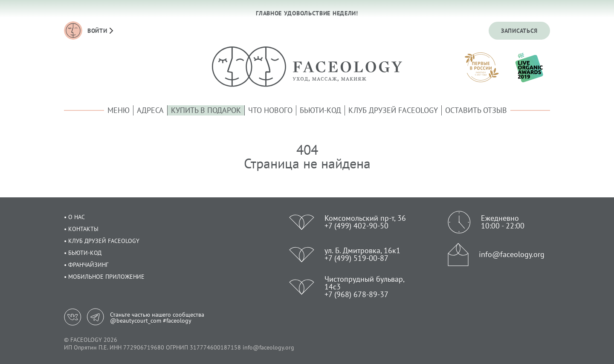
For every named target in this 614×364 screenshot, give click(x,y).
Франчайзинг (88, 265)
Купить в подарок (206, 110)
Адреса (150, 110)
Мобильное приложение (106, 277)
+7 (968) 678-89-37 (356, 294)
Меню (119, 110)
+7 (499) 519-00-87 (356, 258)
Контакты (83, 229)
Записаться (519, 31)
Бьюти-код (320, 110)
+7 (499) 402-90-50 (356, 226)
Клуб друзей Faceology (393, 110)
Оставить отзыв (476, 110)
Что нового (270, 110)
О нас (77, 217)
